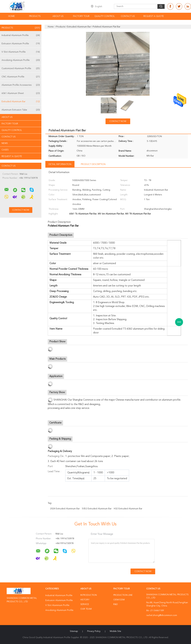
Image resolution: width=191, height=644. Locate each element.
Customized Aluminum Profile (21, 68)
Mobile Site (115, 631)
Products (35, 16)
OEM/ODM (119, 600)
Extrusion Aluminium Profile (21, 44)
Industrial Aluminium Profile (21, 35)
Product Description (93, 164)
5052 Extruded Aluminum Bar (97, 509)
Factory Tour (81, 16)
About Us (58, 16)
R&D (116, 604)
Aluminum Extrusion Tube (21, 110)
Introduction (89, 595)
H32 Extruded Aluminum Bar (128, 509)
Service (85, 604)
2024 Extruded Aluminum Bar (65, 509)
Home (12, 16)
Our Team (86, 609)
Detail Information (60, 164)
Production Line (123, 595)
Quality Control (105, 16)
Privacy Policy (94, 631)
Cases (5, 150)
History (85, 600)
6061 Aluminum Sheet (21, 93)
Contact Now (118, 121)
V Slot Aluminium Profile (21, 52)
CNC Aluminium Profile (21, 77)
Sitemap (74, 631)
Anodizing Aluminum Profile (21, 60)
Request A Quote (154, 16)
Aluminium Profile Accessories (21, 85)
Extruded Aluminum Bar (21, 102)
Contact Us (128, 16)
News (5, 143)
